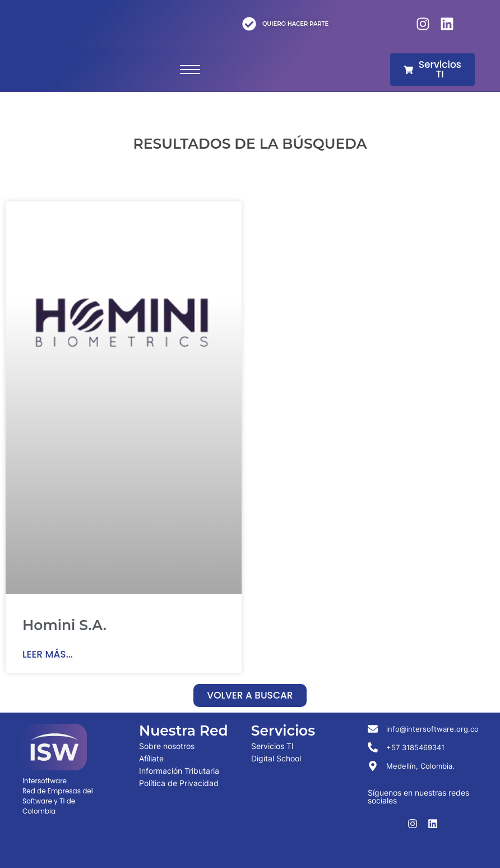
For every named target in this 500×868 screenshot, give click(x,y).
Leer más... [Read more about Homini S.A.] (48, 654)
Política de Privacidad (179, 783)
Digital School (276, 758)
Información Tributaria (179, 771)
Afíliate (151, 758)
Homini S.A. (64, 625)
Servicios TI (272, 746)
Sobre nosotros (167, 746)
